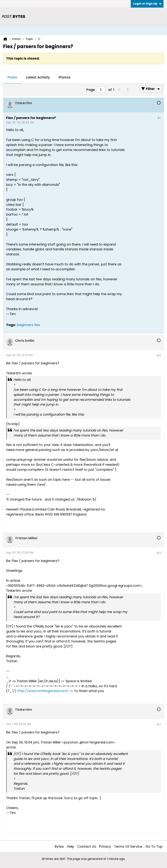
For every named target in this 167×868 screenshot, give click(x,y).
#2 (159, 356)
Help (71, 846)
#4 (159, 725)
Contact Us (87, 846)
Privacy (105, 846)
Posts (12, 77)
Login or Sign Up (147, 4)
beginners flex (28, 325)
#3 (159, 553)
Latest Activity (38, 77)
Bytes (59, 846)
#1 (159, 118)
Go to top (154, 846)
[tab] (12, 78)
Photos (65, 77)
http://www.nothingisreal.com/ (43, 691)
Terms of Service (128, 846)
